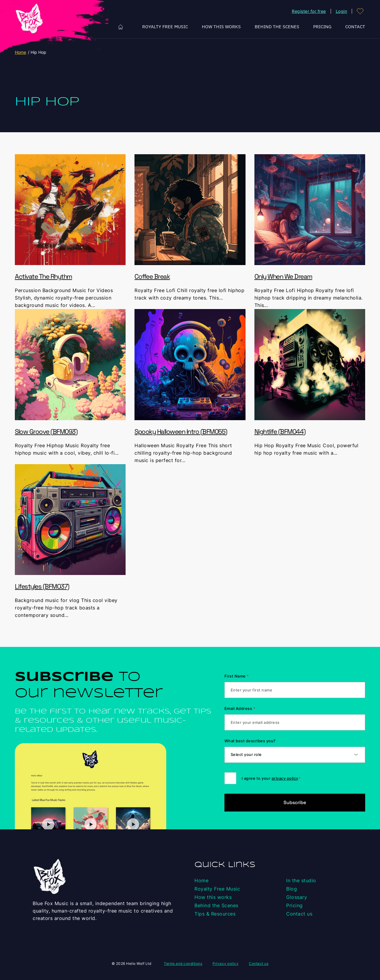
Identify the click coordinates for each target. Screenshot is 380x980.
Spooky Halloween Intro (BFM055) (181, 431)
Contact (355, 27)
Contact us (299, 914)
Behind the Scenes (277, 27)
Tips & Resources (215, 914)
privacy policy (285, 778)
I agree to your (271, 778)
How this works (221, 27)
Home (121, 27)
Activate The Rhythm (43, 276)
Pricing (322, 27)
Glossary (297, 897)
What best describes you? (250, 741)
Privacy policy (225, 964)
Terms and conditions (183, 964)
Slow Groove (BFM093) (46, 431)
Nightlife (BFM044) (280, 431)
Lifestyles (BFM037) (42, 586)
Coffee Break (152, 276)
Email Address (240, 708)
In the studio (301, 880)
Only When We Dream (283, 276)
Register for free (309, 11)
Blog (292, 889)
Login (342, 11)
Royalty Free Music (165, 27)
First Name (237, 676)
